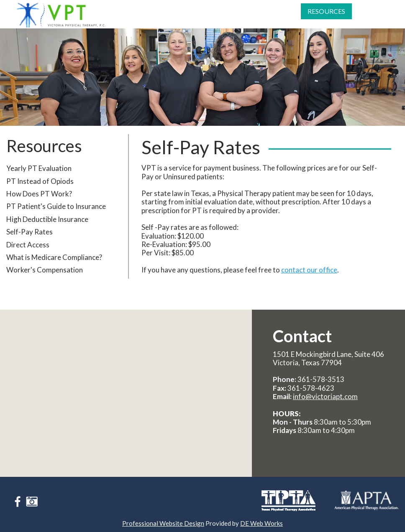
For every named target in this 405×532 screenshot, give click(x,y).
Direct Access (28, 256)
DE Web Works (261, 523)
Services (169, 20)
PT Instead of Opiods (40, 192)
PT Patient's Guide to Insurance (56, 218)
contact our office (309, 281)
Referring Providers (263, 20)
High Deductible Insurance (47, 231)
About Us (126, 20)
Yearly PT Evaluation (39, 180)
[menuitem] (127, 20)
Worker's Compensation (45, 281)
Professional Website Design (163, 523)
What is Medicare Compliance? (54, 269)
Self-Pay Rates (29, 243)
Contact (375, 20)
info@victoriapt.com (325, 396)
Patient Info (212, 20)
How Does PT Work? (39, 205)
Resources (326, 20)
